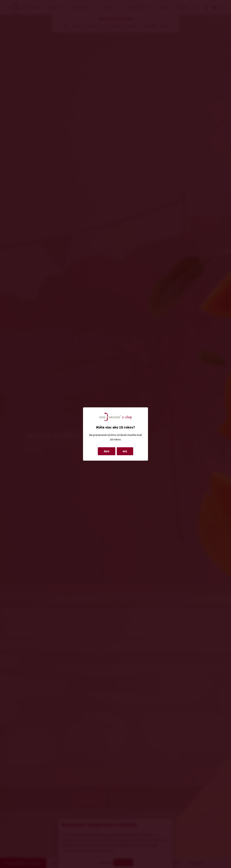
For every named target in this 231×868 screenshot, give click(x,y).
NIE (125, 451)
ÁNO (107, 451)
